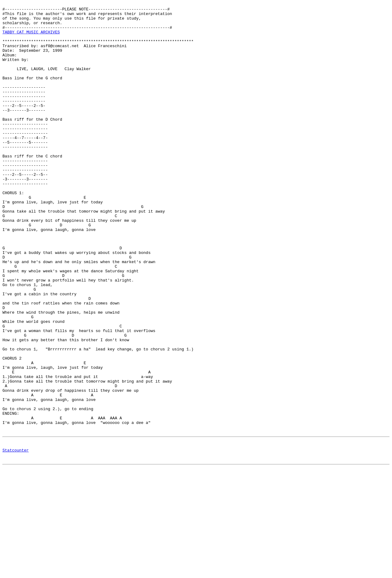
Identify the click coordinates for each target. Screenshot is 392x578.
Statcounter (16, 539)
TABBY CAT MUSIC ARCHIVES (31, 38)
